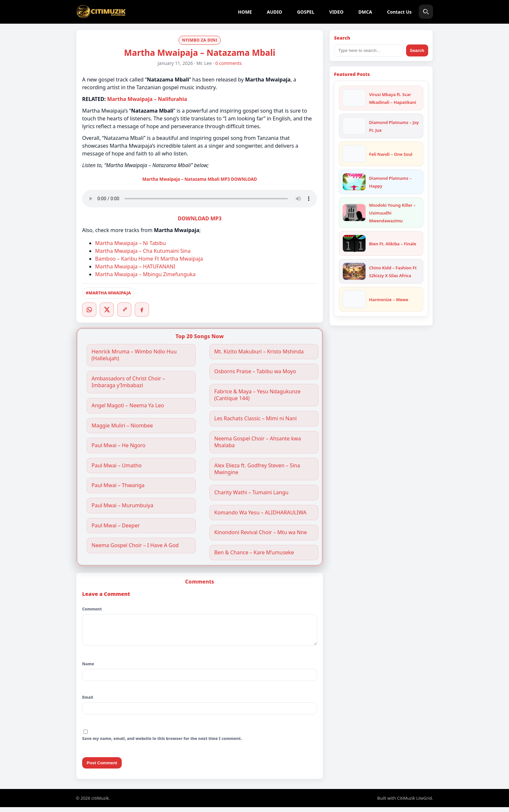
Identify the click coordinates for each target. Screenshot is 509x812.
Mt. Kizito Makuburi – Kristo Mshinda (259, 352)
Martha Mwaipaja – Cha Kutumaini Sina (143, 251)
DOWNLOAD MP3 (200, 218)
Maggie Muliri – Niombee (122, 426)
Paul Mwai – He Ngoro (118, 445)
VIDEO (336, 12)
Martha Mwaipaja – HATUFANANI (135, 266)
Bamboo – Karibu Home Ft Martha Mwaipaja (149, 259)
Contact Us (399, 12)
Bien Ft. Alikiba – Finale (393, 244)
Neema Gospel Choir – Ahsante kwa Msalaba (258, 442)
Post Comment (102, 768)
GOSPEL (306, 12)
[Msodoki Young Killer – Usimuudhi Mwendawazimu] (354, 213)
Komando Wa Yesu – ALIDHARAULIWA (260, 513)
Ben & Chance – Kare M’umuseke (254, 553)
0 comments (228, 63)
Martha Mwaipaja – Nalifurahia (147, 99)
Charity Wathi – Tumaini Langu (251, 492)
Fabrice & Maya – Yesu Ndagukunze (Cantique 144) (257, 395)
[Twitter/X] (107, 310)
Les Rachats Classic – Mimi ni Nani (255, 418)
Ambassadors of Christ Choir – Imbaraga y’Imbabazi (128, 382)
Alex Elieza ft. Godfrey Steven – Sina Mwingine (257, 469)
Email (88, 702)
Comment (92, 609)
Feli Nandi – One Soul (391, 154)
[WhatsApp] (89, 310)
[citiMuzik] (101, 12)
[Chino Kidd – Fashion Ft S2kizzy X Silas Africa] (354, 271)
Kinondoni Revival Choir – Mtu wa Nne (261, 532)
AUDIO (274, 12)
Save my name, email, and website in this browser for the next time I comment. (162, 743)
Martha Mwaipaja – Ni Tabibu (130, 243)
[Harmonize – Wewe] (354, 299)
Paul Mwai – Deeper (116, 526)
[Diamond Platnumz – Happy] (354, 182)
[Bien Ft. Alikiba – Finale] (354, 243)
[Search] (426, 12)
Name (88, 669)
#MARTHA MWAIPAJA (108, 293)
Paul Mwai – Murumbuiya (122, 505)
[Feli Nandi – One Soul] (354, 154)
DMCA (365, 12)
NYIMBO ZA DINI (200, 40)
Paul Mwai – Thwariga (118, 485)
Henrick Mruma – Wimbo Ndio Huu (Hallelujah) (134, 355)
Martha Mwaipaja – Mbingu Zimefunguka (145, 274)
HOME (245, 12)
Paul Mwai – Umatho (117, 466)
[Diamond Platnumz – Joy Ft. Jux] (354, 126)
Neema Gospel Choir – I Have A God (135, 545)
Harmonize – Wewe (389, 300)
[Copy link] (124, 310)
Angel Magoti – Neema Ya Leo (128, 406)
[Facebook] (142, 310)
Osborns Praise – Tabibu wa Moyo (255, 371)
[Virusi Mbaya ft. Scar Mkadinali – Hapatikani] (354, 98)
